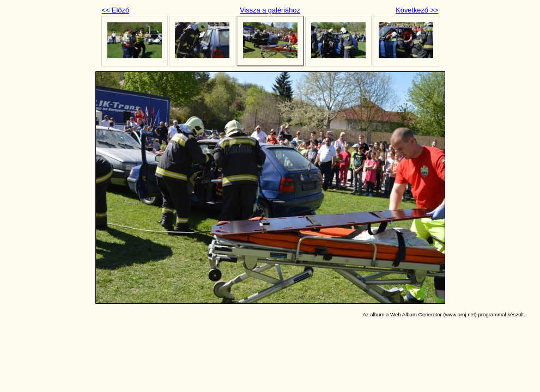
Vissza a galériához (270, 10)
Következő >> (417, 10)
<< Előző (116, 10)
